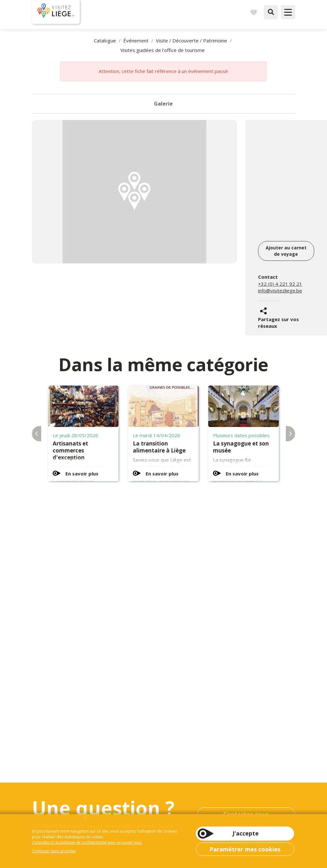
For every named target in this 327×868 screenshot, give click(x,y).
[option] (134, 192)
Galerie (163, 104)
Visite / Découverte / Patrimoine (191, 40)
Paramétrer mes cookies (245, 849)
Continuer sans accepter (54, 851)
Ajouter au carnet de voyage (286, 251)
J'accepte (246, 833)
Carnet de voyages (254, 12)
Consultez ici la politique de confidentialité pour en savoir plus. (87, 842)
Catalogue (105, 40)
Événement (136, 40)
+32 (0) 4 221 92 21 (280, 284)
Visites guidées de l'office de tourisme (163, 50)
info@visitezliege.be (280, 291)
